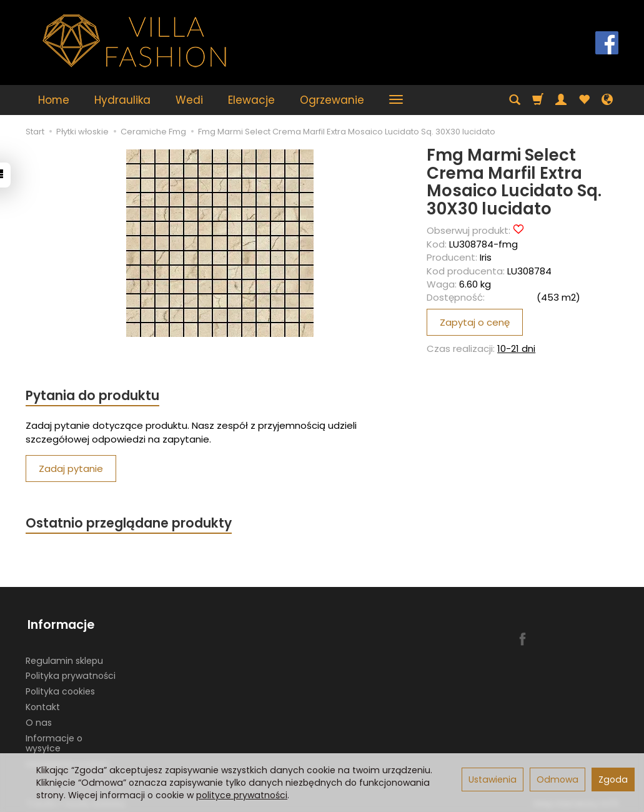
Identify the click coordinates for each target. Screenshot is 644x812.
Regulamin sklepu (64, 656)
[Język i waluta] (607, 100)
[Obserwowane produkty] (584, 100)
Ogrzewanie (332, 100)
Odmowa (557, 779)
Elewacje (251, 100)
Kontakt (43, 703)
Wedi (189, 100)
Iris (486, 257)
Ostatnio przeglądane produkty (129, 524)
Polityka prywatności (71, 672)
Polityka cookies (60, 687)
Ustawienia (493, 779)
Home (54, 100)
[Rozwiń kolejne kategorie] (396, 100)
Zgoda (613, 779)
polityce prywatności (242, 795)
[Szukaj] (515, 100)
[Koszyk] (538, 100)
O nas (39, 718)
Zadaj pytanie (71, 469)
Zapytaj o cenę (475, 322)
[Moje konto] (561, 100)
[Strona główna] (135, 41)
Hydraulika (122, 100)
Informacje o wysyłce (54, 739)
